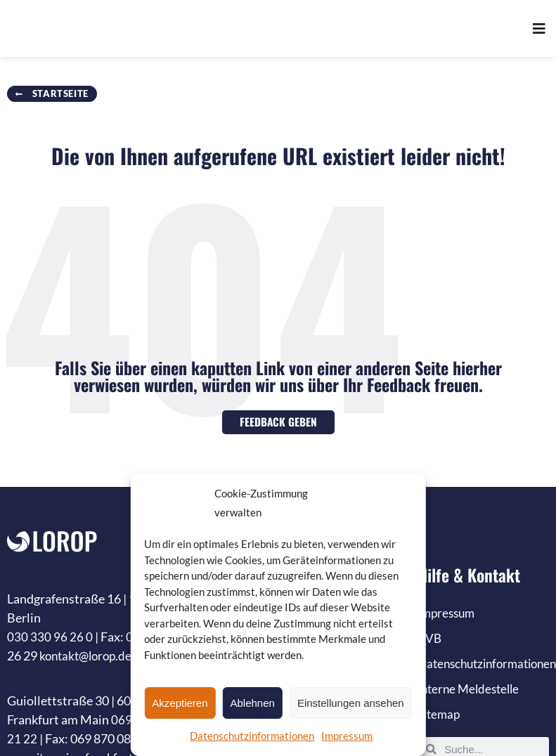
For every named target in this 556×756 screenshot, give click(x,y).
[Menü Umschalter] (539, 30)
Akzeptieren (180, 703)
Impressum (347, 736)
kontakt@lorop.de (89, 656)
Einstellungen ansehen (351, 703)
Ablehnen (253, 703)
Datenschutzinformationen (252, 736)
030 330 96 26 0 (50, 637)
